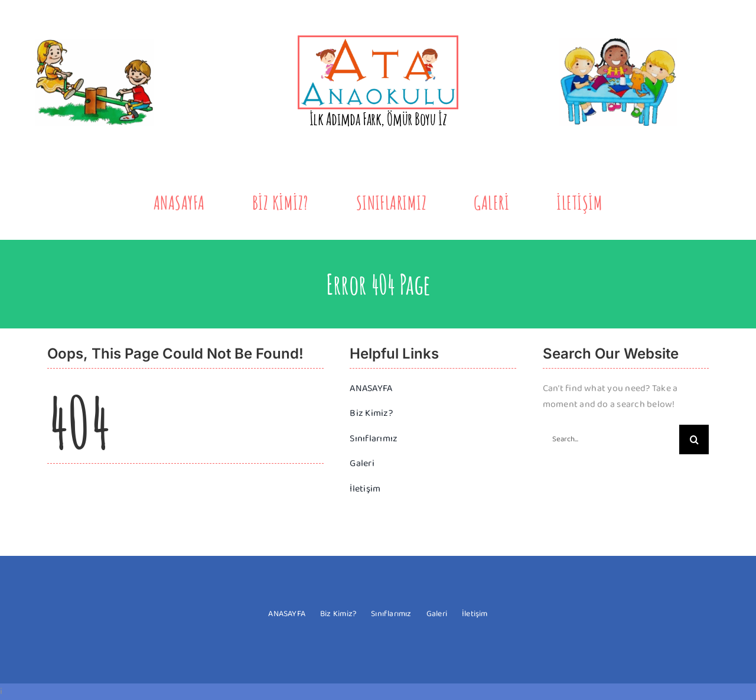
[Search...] (611, 439)
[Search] (694, 439)
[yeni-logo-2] (378, 42)
